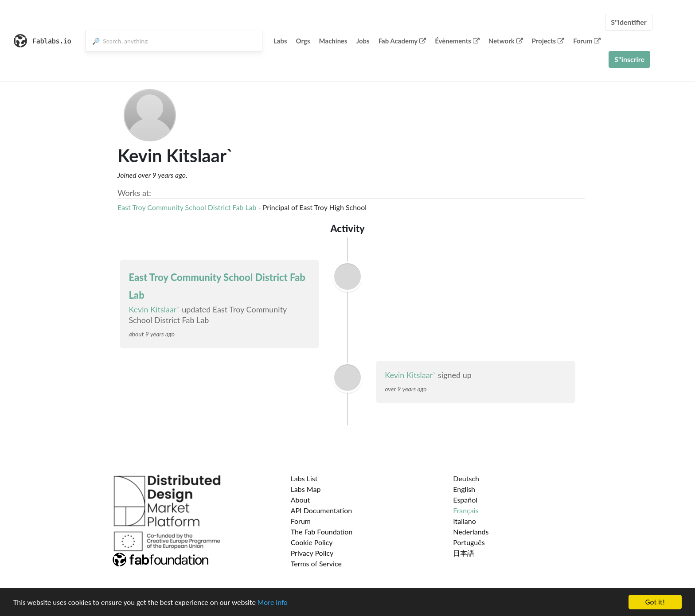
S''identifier (629, 22)
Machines (333, 41)
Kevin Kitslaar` (154, 309)
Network (506, 41)
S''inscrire (629, 59)
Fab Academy (402, 41)
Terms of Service (316, 563)
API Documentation (322, 510)
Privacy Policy (312, 553)
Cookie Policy (312, 542)
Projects (548, 41)
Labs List (304, 478)
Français (466, 510)
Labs (280, 41)
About (301, 500)
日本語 (464, 553)
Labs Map (306, 489)
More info (273, 602)
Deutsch (466, 478)
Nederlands (471, 532)
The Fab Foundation (322, 532)
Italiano (465, 521)
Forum (587, 41)
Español (465, 500)
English (464, 489)
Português (469, 542)
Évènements (457, 41)
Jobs (363, 41)
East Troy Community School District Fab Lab (187, 207)
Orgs (303, 41)
